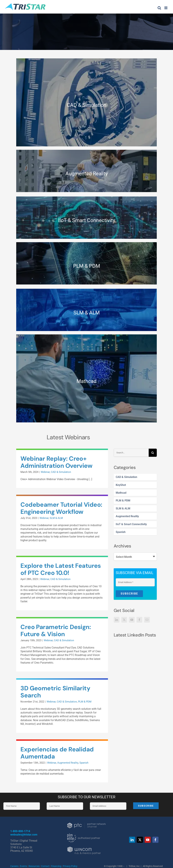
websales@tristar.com (24, 835)
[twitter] (140, 840)
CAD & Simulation (126, 477)
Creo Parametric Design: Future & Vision (56, 630)
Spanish (121, 532)
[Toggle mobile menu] (166, 8)
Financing (56, 866)
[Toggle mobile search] (159, 8)
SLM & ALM (123, 508)
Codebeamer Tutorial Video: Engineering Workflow (61, 508)
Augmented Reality (127, 516)
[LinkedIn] (117, 620)
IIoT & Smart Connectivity (131, 524)
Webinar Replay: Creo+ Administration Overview (56, 462)
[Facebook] (139, 620)
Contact (45, 866)
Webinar (45, 472)
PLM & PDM (123, 501)
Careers (14, 866)
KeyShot (121, 485)
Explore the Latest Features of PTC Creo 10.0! (61, 569)
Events (23, 866)
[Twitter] (124, 620)
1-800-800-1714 (20, 831)
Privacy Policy (70, 866)
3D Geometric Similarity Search (55, 692)
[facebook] (155, 840)
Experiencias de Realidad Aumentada (57, 753)
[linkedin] (132, 840)
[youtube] (148, 840)
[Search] (153, 453)
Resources (34, 866)
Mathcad (121, 493)
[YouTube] (132, 620)
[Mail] (147, 620)
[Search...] (131, 453)
